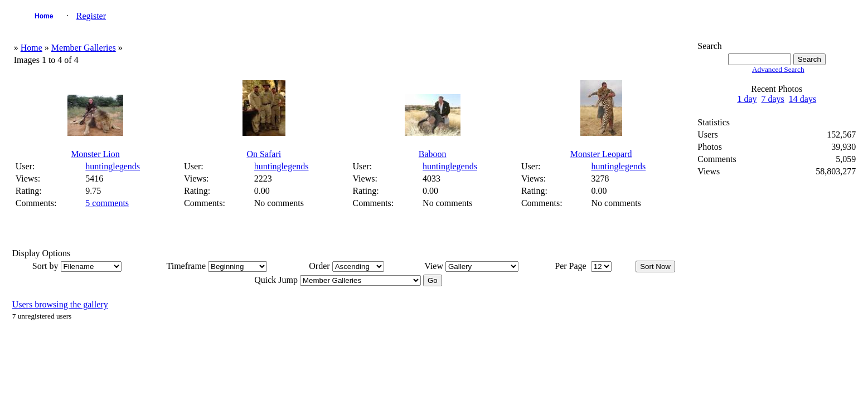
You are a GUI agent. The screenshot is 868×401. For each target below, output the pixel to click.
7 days (773, 99)
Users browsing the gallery (60, 304)
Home (44, 16)
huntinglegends (113, 166)
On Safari (264, 154)
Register (91, 16)
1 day (747, 99)
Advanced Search (778, 69)
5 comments (107, 203)
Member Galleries (84, 48)
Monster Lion (95, 154)
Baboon (433, 154)
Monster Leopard (601, 154)
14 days (802, 99)
